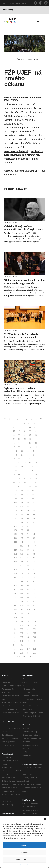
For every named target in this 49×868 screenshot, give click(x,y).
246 (28, 645)
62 (28, 467)
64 (16, 471)
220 (15, 621)
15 (30, 427)
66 (28, 471)
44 (28, 451)
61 (22, 467)
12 (14, 427)
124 (15, 526)
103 (34, 502)
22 (14, 435)
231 (34, 629)
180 (16, 582)
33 (19, 443)
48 (28, 455)
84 (19, 487)
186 (28, 586)
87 (36, 487)
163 (34, 562)
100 (15, 502)
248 (15, 649)
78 (14, 483)
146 (28, 546)
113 (22, 514)
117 (22, 518)
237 (21, 637)
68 (14, 475)
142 (28, 542)
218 (28, 617)
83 (14, 487)
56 (19, 463)
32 (14, 443)
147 (34, 546)
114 (28, 514)
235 (34, 633)
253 (21, 653)
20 (30, 431)
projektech (11, 159)
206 (28, 605)
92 (16, 495)
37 (14, 447)
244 (15, 645)
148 (15, 550)
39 (25, 447)
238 (28, 637)
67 (33, 471)
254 (28, 653)
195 (34, 594)
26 (36, 435)
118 (28, 518)
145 (22, 546)
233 (21, 633)
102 (28, 502)
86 (30, 487)
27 (14, 439)
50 (14, 459)
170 (28, 570)
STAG (24, 3)
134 (28, 534)
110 (28, 510)
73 (14, 479)
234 (28, 633)
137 (22, 538)
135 (34, 534)
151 (34, 550)
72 (36, 475)
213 (22, 613)
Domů (9, 59)
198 (28, 598)
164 (15, 566)
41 (36, 447)
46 (16, 455)
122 (28, 522)
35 (30, 443)
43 (22, 451)
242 (28, 641)
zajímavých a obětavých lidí (25, 143)
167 (34, 566)
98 (28, 499)
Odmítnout (24, 852)
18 (19, 431)
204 (15, 605)
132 (15, 534)
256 (18, 657)
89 (22, 491)
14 (25, 427)
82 (36, 483)
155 (34, 554)
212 (15, 613)
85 (25, 487)
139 (34, 538)
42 (16, 451)
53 (30, 459)
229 (22, 629)
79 (19, 483)
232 (15, 633)
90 (28, 491)
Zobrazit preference (24, 860)
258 (31, 657)
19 (24, 431)
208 (15, 609)
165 (22, 566)
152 (15, 554)
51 (19, 459)
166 (28, 566)
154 (28, 554)
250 (28, 649)
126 (28, 526)
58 (30, 463)
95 (33, 495)
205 (21, 605)
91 (33, 491)
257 (25, 657)
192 (15, 594)
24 (25, 435)
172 (15, 574)
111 (34, 510)
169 (22, 570)
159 (34, 558)
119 (34, 518)
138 (28, 538)
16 (35, 427)
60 (16, 467)
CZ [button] (5, 3)
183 (34, 582)
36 (36, 443)
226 (28, 625)
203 (34, 602)
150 (28, 550)
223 (34, 621)
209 (22, 609)
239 (34, 637)
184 (15, 586)
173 (22, 574)
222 (28, 621)
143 (34, 542)
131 (34, 530)
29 (25, 439)
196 (15, 598)
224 (15, 625)
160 (15, 562)
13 (19, 427)
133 (22, 534)
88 (16, 491)
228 (15, 629)
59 (36, 463)
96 (16, 499)
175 (34, 574)
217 (22, 617)
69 (19, 475)
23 (19, 435)
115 (34, 514)
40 (30, 447)
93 (22, 495)
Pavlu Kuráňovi (12, 112)
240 (15, 641)
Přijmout (24, 845)
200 (15, 602)
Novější (7, 419)
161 (22, 562)
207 (35, 605)
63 (33, 467)
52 (25, 459)
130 (28, 530)
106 (28, 506)
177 (22, 578)
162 (28, 562)
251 (35, 649)
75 (25, 479)
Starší (43, 419)
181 (22, 582)
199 (34, 598)
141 (22, 542)
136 (15, 538)
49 (33, 455)
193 (22, 594)
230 (28, 629)
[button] (45, 819)
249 (22, 649)
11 (34, 423)
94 (28, 495)
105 (22, 506)
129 (22, 530)
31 (36, 439)
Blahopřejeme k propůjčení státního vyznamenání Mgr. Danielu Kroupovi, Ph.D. (24, 284)
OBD (12, 3)
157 (22, 558)
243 (34, 641)
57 (25, 463)
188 (15, 590)
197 (22, 598)
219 (34, 617)
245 (21, 645)
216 (15, 617)
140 (15, 542)
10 (29, 423)
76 (30, 479)
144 (15, 546)
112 (16, 514)
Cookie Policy (24, 865)
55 (14, 463)
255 (34, 653)
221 (22, 621)
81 (30, 483)
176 (15, 578)
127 (34, 526)
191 (34, 590)
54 (36, 459)
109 (22, 510)
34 (25, 443)
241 (22, 641)
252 (15, 653)
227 (34, 625)
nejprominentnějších (16, 151)
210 (28, 609)
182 (28, 582)
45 (33, 451)
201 (22, 602)
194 (28, 594)
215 (34, 613)
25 (30, 435)
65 (22, 471)
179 (34, 578)
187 (34, 586)
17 (14, 431)
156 (15, 558)
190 (28, 590)
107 (34, 506)
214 (28, 613)
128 (15, 530)
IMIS (18, 3)
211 (34, 609)
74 (19, 479)
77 (36, 479)
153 (22, 554)
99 (33, 499)
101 (22, 502)
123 (34, 522)
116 (16, 518)
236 (15, 637)
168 (15, 570)
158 (28, 558)
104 (15, 506)
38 (19, 447)
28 (19, 439)
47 (22, 455)
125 (22, 526)
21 (35, 431)
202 (28, 602)
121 (22, 522)
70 (25, 475)
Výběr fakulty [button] (25, 10)
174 (28, 574)
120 (16, 522)
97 (22, 499)
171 (34, 570)
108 (16, 510)
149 (22, 550)
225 (21, 625)
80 (25, 483)
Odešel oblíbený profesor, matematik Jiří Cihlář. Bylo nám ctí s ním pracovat (24, 229)
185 (22, 586)
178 (28, 578)
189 (22, 590)
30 (30, 439)
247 (35, 645)
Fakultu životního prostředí (19, 97)
